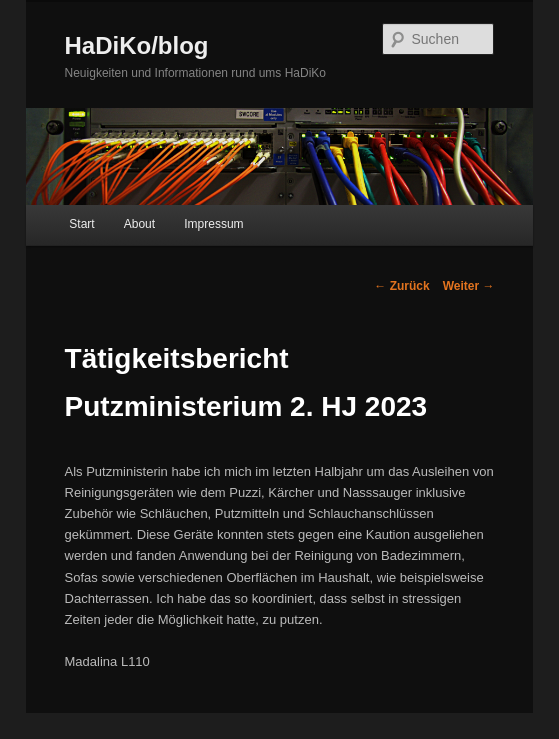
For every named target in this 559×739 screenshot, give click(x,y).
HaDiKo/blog (137, 45)
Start (81, 224)
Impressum (213, 224)
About (139, 224)
